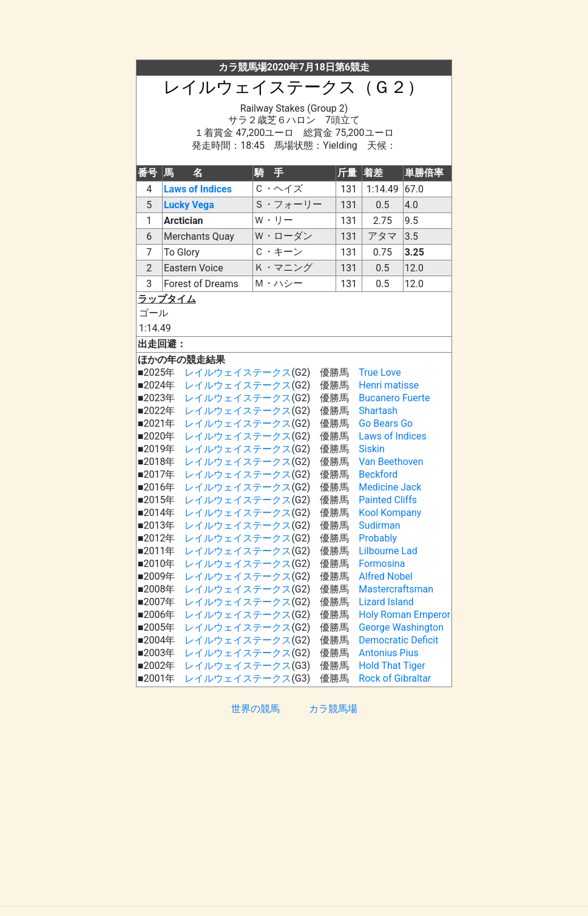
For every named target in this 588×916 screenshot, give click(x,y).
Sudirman (379, 525)
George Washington (401, 627)
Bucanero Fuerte (394, 398)
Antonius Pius (388, 653)
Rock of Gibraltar (395, 678)
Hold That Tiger (392, 666)
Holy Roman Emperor (404, 615)
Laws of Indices (198, 189)
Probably (378, 538)
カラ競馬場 (333, 709)
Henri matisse (389, 385)
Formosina (382, 564)
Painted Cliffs (388, 500)
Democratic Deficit (398, 640)
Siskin (371, 449)
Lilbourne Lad (388, 551)
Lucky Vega (189, 205)
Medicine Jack (390, 487)
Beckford (378, 474)
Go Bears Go (386, 423)
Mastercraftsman (396, 589)
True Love (380, 372)
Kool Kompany (390, 513)
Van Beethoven (391, 462)
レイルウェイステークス (238, 372)
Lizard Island (386, 602)
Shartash (378, 411)
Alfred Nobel (386, 576)
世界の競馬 (255, 709)
